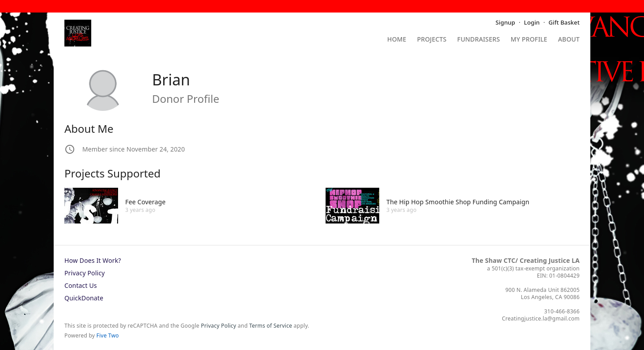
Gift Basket (564, 22)
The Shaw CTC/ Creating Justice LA (526, 260)
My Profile (529, 40)
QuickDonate (84, 298)
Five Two (108, 335)
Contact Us (81, 285)
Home (397, 40)
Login (532, 22)
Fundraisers (478, 40)
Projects (432, 40)
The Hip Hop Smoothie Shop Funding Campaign (458, 202)
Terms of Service (271, 326)
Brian (171, 80)
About (569, 40)
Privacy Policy (85, 273)
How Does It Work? (93, 260)
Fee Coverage (145, 202)
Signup (505, 22)
